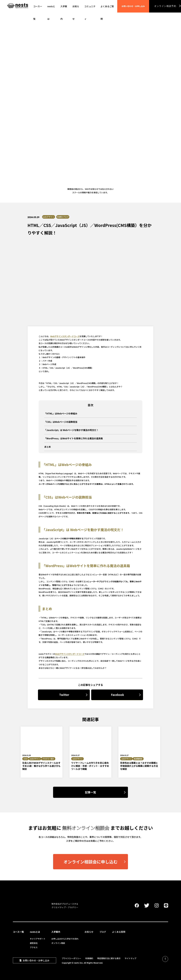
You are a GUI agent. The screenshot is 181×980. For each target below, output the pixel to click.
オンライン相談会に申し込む (85, 859)
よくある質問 (119, 932)
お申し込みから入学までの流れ (65, 939)
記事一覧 (90, 792)
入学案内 (56, 932)
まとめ (48, 447)
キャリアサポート (38, 939)
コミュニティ (90, 9)
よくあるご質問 (107, 9)
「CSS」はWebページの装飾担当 (61, 422)
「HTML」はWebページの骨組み (61, 413)
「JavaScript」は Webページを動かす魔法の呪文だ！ (71, 430)
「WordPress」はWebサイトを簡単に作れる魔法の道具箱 (73, 438)
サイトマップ (131, 958)
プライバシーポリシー (72, 958)
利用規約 (89, 958)
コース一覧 (38, 9)
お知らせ (89, 932)
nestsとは (35, 932)
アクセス (34, 947)
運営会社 (34, 943)
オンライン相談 (58, 943)
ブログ (103, 932)
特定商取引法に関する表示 (109, 958)
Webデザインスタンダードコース (65, 336)
